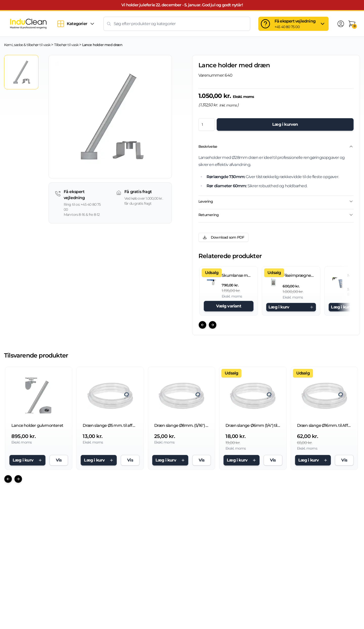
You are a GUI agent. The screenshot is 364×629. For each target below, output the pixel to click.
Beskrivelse (276, 146)
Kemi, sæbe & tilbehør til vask (27, 45)
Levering (276, 201)
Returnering (276, 215)
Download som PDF (223, 237)
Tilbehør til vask (66, 45)
